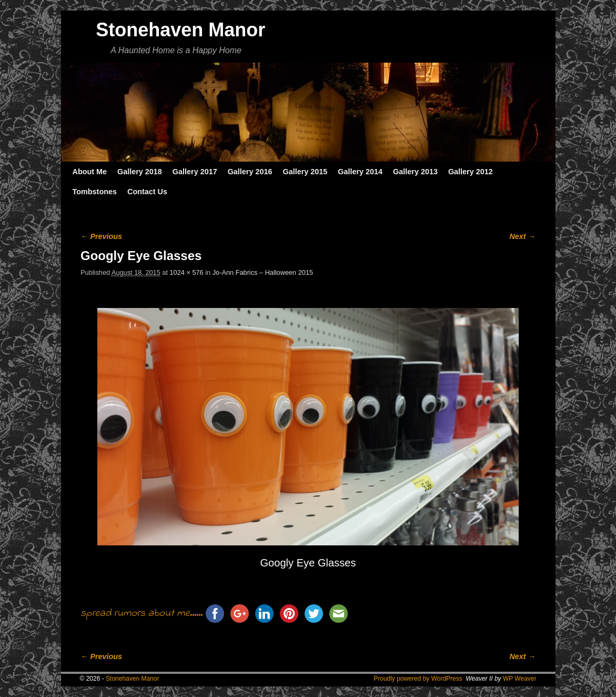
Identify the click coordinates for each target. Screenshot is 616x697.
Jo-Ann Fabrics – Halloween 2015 (263, 272)
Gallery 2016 (250, 172)
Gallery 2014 (360, 172)
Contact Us (147, 192)
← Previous (101, 236)
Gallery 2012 (471, 172)
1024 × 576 (187, 272)
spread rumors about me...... (142, 614)
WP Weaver (520, 679)
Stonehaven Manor (180, 30)
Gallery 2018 (140, 172)
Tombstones (95, 192)
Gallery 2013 (415, 172)
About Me (90, 172)
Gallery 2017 (195, 172)
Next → (522, 236)
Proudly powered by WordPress (418, 679)
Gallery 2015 (305, 172)
